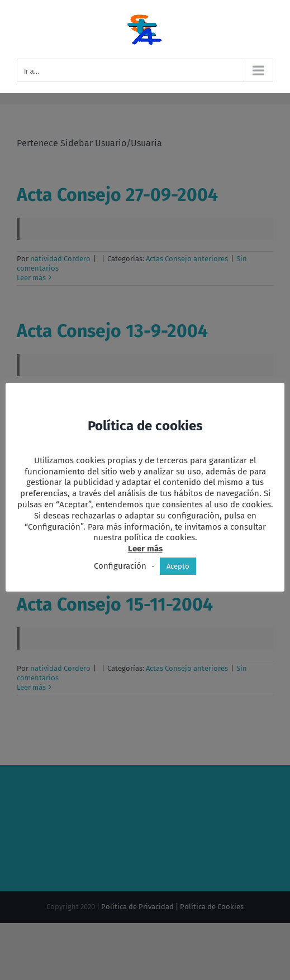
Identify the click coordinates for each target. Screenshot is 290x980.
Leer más (145, 549)
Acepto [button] (178, 566)
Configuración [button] (120, 566)
